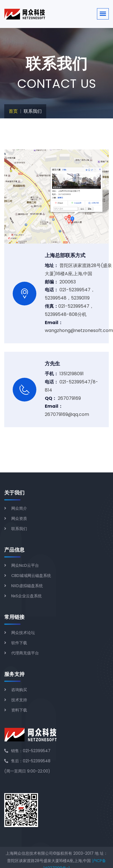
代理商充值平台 (25, 653)
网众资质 (19, 518)
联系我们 (19, 529)
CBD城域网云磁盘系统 (31, 576)
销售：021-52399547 (27, 751)
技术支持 (19, 700)
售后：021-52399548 (27, 761)
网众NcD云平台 (25, 565)
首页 (13, 111)
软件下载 (19, 643)
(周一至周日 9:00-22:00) (27, 771)
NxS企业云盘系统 (26, 596)
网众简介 (19, 508)
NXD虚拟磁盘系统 (27, 586)
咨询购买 (19, 690)
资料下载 (19, 710)
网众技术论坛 (23, 633)
